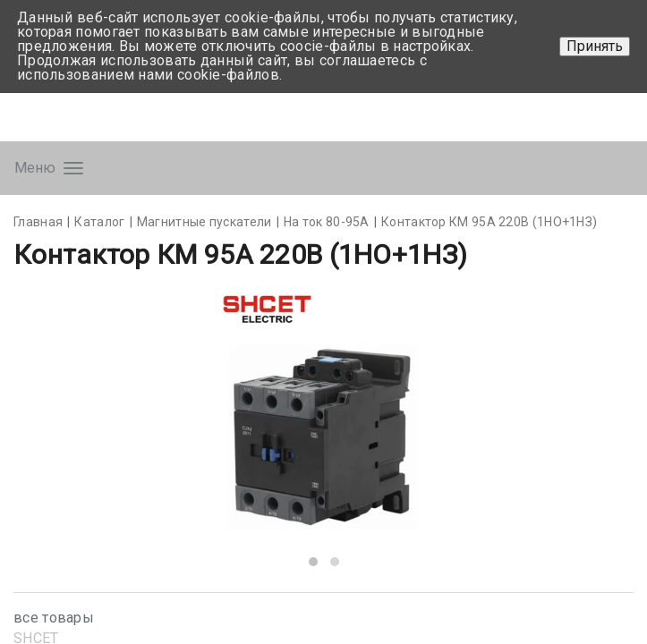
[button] (313, 562)
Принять (595, 46)
